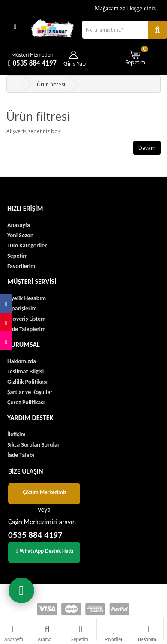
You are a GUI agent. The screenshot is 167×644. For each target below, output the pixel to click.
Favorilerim (21, 266)
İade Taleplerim (26, 329)
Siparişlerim (22, 309)
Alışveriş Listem (26, 319)
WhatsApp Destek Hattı (45, 551)
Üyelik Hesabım (27, 298)
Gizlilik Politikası (27, 382)
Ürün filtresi (51, 85)
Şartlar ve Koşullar (30, 392)
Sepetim (137, 55)
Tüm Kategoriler (27, 246)
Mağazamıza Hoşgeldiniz (125, 8)
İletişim (16, 434)
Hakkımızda (22, 361)
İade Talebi (21, 455)
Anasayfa (19, 225)
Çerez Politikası (26, 402)
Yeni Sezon (20, 235)
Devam (147, 148)
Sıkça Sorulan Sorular (33, 445)
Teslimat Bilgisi (25, 371)
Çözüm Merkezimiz (45, 492)
